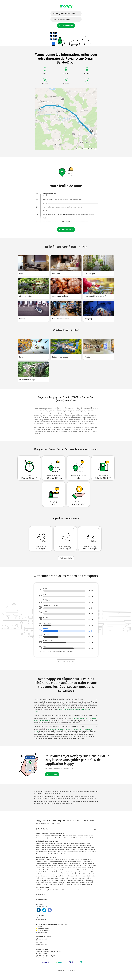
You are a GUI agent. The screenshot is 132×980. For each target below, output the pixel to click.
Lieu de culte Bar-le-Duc (88, 876)
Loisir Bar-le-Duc (41, 870)
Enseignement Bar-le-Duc (73, 876)
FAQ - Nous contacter (42, 953)
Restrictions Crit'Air (59, 890)
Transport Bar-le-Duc (75, 864)
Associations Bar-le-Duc (75, 866)
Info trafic (39, 890)
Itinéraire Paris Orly (85, 846)
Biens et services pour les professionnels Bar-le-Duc (79, 868)
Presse (38, 945)
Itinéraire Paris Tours (42, 850)
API (37, 918)
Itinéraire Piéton (47, 836)
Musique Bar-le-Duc (71, 870)
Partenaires (44, 945)
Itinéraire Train (87, 836)
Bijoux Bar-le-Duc (68, 884)
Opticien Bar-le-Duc (65, 878)
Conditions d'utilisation (42, 951)
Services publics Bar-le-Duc (55, 868)
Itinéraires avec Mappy (42, 844)
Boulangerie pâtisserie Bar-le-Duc (81, 872)
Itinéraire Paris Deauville (83, 844)
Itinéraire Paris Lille (73, 846)
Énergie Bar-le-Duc (59, 876)
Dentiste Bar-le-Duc (41, 872)
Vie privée (53, 951)
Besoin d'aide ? (41, 899)
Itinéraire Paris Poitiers (80, 852)
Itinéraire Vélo (57, 836)
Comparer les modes (66, 662)
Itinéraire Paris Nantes (70, 848)
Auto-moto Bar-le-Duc (74, 862)
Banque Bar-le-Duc (46, 876)
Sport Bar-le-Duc (41, 868)
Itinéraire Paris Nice (57, 848)
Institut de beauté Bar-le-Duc (76, 880)
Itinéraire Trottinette (90, 838)
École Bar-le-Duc (53, 872)
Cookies (59, 951)
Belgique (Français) (42, 928)
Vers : (61, 19)
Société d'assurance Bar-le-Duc (45, 864)
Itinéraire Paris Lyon (69, 844)
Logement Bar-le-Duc (86, 882)
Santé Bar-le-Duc (62, 866)
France (39, 927)
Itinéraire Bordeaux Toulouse (86, 848)
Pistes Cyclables (47, 890)
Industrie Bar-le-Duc (72, 882)
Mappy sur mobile (41, 920)
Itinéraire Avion (79, 838)
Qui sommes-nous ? (41, 939)
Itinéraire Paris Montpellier (57, 850)
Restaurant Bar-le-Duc (53, 860)
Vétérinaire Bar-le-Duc (55, 884)
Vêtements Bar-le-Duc (59, 882)
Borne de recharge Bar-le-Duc (55, 870)
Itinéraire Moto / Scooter (57, 838)
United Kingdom (41, 932)
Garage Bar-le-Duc (67, 860)
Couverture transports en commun (46, 955)
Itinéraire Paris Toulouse (43, 848)
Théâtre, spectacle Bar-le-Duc (44, 880)
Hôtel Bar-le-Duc (41, 860)
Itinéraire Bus (69, 838)
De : (64, 14)
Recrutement (39, 941)
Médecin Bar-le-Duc (89, 866)
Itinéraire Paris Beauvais (65, 852)
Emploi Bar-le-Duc (65, 872)
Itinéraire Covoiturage (42, 838)
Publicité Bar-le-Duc (42, 884)
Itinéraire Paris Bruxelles (49, 852)
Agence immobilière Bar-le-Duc (58, 862)
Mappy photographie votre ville (45, 957)
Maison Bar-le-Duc (79, 860)
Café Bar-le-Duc (41, 878)
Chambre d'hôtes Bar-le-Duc (48, 866)
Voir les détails (66, 558)
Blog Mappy (39, 943)
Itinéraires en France (56, 844)
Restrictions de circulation (73, 890)
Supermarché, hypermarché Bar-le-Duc (55, 874)
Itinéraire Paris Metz (48, 854)
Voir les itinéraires (66, 26)
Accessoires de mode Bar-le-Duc (84, 884)
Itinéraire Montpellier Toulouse (75, 850)
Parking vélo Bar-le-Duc (85, 870)
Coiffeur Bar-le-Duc (88, 862)
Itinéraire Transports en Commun (72, 836)
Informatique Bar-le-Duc (74, 874)
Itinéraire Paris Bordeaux (43, 846)
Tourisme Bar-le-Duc (60, 880)
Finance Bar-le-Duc (53, 878)
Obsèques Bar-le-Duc (61, 864)
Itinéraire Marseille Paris (58, 846)
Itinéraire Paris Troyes (62, 854)
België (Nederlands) (43, 930)
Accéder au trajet (66, 230)
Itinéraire (38, 836)
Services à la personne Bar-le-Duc (82, 878)
